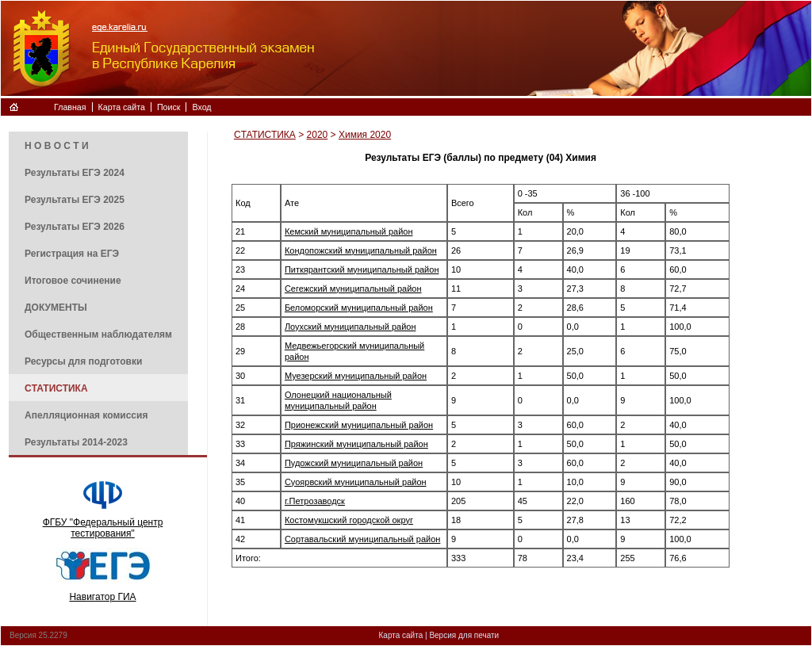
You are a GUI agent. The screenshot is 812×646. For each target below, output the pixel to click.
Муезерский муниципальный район (356, 376)
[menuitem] (98, 145)
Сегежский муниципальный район (353, 289)
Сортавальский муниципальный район (362, 539)
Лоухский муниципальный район (350, 327)
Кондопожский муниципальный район (361, 250)
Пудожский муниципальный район (354, 463)
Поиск (169, 107)
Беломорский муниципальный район (359, 308)
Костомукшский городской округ (349, 520)
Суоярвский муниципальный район (356, 482)
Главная (70, 107)
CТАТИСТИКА (265, 135)
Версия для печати (464, 635)
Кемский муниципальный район (349, 231)
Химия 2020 (365, 135)
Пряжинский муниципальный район (356, 444)
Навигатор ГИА (102, 597)
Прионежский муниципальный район (359, 425)
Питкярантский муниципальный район (362, 269)
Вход (201, 107)
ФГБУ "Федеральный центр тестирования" (103, 528)
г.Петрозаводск (315, 501)
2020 (318, 135)
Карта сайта (122, 107)
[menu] (98, 293)
